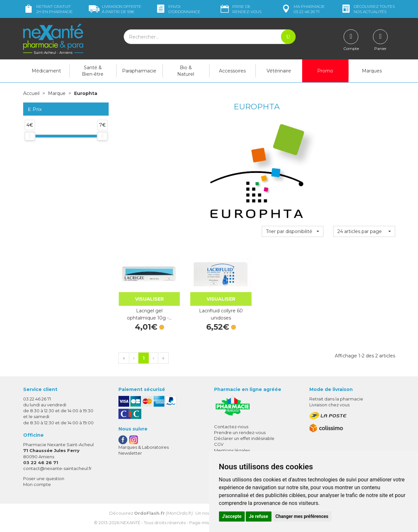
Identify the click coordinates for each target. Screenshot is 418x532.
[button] (293, 231)
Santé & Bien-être (93, 71)
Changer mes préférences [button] (302, 516)
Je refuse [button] (259, 516)
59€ (115, 9)
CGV (219, 444)
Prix (35, 110)
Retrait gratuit (48, 9)
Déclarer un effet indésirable (244, 438)
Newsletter (130, 453)
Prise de (240, 9)
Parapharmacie (139, 71)
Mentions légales (232, 450)
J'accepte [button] (232, 516)
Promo (325, 71)
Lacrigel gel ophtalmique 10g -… (149, 314)
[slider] (30, 136)
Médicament (46, 71)
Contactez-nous (231, 427)
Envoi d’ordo (178, 9)
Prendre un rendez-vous (240, 432)
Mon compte (37, 484)
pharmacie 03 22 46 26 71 (303, 9)
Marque (57, 93)
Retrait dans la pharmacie (336, 399)
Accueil (31, 93)
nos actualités (368, 9)
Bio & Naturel (186, 71)
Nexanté (130, 523)
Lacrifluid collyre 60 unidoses (221, 314)
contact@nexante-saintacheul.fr (57, 468)
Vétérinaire (279, 71)
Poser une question (44, 478)
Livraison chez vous (329, 405)
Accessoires (232, 71)
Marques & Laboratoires (144, 447)
